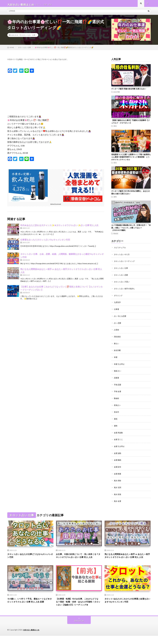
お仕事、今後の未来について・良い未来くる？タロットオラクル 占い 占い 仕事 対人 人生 (79, 557)
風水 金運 (118, 500)
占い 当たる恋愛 (121, 317)
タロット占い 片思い (122, 283)
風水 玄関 (118, 486)
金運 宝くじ (119, 439)
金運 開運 (118, 473)
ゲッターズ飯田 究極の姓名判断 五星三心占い (129, 91)
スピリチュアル (120, 250)
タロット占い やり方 (122, 256)
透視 (115, 128)
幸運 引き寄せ (120, 365)
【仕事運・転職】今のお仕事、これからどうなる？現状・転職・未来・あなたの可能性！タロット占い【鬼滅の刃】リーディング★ (79, 608)
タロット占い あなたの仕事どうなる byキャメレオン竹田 (30, 555)
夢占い (117, 344)
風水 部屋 (118, 493)
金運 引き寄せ (120, 446)
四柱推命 (118, 338)
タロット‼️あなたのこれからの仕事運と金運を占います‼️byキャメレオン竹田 (127, 604)
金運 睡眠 (118, 459)
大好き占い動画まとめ (32, 638)
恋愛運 (117, 378)
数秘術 (116, 236)
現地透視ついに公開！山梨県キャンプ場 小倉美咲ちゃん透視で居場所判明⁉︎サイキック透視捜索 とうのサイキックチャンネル (131, 159)
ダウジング (118, 297)
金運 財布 (118, 466)
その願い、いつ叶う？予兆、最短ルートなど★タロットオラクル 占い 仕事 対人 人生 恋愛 (30, 606)
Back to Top (79, 629)
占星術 (117, 331)
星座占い (118, 405)
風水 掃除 (118, 480)
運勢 (115, 199)
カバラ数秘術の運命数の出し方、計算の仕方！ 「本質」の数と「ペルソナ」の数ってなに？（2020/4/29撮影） (131, 230)
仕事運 (117, 311)
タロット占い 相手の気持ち (125, 290)
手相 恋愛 (118, 385)
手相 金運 (118, 392)
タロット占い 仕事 (29, 37)
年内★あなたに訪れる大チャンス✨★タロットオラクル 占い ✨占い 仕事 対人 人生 (59, 228)
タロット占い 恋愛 (121, 277)
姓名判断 (117, 94)
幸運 (116, 358)
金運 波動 (118, 453)
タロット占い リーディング (125, 263)
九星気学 (118, 304)
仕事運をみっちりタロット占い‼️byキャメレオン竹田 (45, 242)
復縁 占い (118, 371)
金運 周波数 (119, 432)
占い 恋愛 (118, 324)
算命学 (117, 412)
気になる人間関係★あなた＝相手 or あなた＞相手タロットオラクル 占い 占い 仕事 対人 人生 (127, 557)
